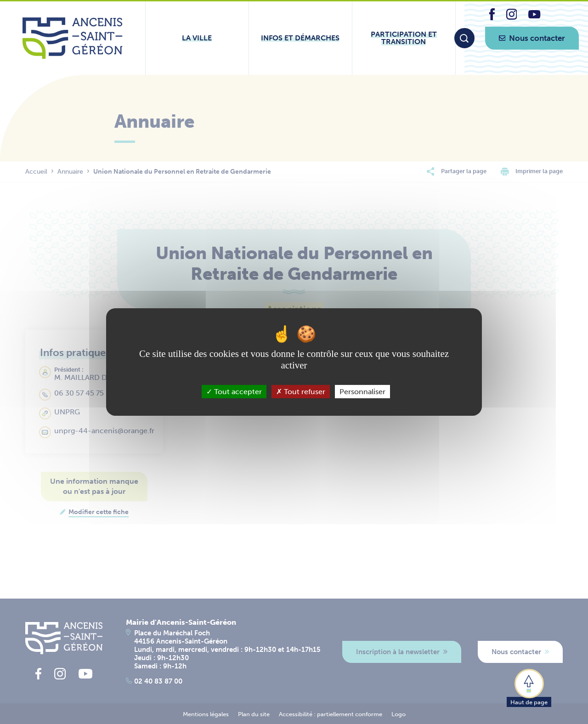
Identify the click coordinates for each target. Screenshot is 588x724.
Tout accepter (234, 392)
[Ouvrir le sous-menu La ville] (197, 38)
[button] (529, 687)
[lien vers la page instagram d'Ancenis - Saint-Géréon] (512, 17)
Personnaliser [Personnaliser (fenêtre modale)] (362, 392)
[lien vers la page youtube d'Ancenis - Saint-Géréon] (534, 16)
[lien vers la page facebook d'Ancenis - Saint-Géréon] (492, 18)
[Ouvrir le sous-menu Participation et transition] (404, 38)
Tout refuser (301, 392)
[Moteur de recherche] (464, 38)
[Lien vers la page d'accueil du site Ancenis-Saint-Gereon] (72, 38)
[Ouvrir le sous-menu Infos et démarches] (300, 38)
